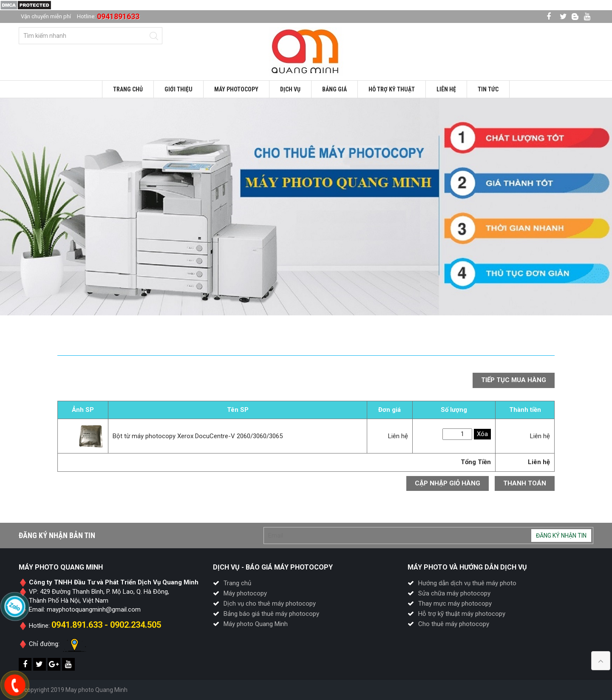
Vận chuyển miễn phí (46, 16)
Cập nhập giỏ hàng (448, 483)
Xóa (482, 434)
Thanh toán (525, 483)
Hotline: (108, 16)
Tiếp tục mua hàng (514, 380)
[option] (306, 207)
